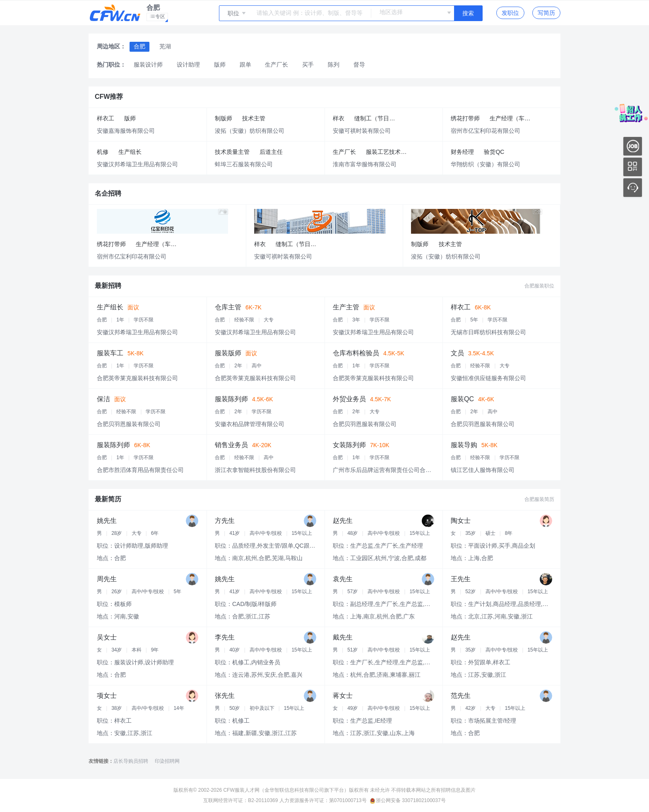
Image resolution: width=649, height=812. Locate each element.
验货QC (494, 152)
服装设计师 (148, 65)
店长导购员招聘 (131, 761)
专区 (159, 17)
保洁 (103, 399)
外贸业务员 (349, 399)
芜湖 (165, 46)
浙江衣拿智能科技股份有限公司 (255, 470)
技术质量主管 (232, 152)
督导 (359, 65)
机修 (103, 152)
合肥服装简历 (539, 499)
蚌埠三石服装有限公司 (244, 164)
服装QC (462, 399)
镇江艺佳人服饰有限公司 (483, 470)
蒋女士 (343, 696)
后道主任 (271, 152)
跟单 (245, 65)
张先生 (225, 696)
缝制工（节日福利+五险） (379, 118)
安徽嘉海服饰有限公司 (126, 131)
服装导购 (464, 445)
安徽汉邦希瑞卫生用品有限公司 (137, 164)
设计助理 (188, 65)
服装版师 (228, 353)
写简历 (546, 13)
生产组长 (130, 152)
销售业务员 (231, 445)
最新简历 (108, 499)
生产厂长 (276, 65)
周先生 (107, 579)
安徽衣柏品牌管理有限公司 (250, 424)
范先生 (461, 696)
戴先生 (343, 637)
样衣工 (106, 118)
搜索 (468, 13)
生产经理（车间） (513, 118)
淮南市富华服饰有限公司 (365, 164)
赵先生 (343, 521)
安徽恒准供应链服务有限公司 (488, 378)
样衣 (339, 118)
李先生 (225, 637)
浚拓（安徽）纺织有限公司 (250, 131)
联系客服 (633, 188)
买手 (308, 65)
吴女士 (107, 637)
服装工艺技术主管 (389, 152)
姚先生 (107, 521)
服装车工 (110, 353)
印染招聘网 (167, 761)
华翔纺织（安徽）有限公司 (486, 164)
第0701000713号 (348, 800)
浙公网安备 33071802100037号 (408, 800)
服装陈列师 (231, 399)
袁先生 (343, 579)
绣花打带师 (465, 118)
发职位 (510, 13)
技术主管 (254, 118)
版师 (220, 65)
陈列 (334, 65)
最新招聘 (108, 286)
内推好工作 (633, 146)
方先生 (225, 521)
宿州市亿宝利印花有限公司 (486, 131)
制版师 (224, 118)
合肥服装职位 (539, 286)
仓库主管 (228, 307)
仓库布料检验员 (356, 353)
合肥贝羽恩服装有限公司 (129, 424)
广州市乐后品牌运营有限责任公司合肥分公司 (391, 470)
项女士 (107, 696)
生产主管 (346, 307)
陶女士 (461, 521)
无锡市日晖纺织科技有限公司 (488, 332)
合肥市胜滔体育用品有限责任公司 (140, 470)
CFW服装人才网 (241, 790)
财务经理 (462, 152)
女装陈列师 (349, 445)
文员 (457, 353)
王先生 (461, 579)
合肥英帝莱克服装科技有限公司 (137, 378)
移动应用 (633, 167)
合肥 (139, 46)
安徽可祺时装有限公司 (362, 131)
